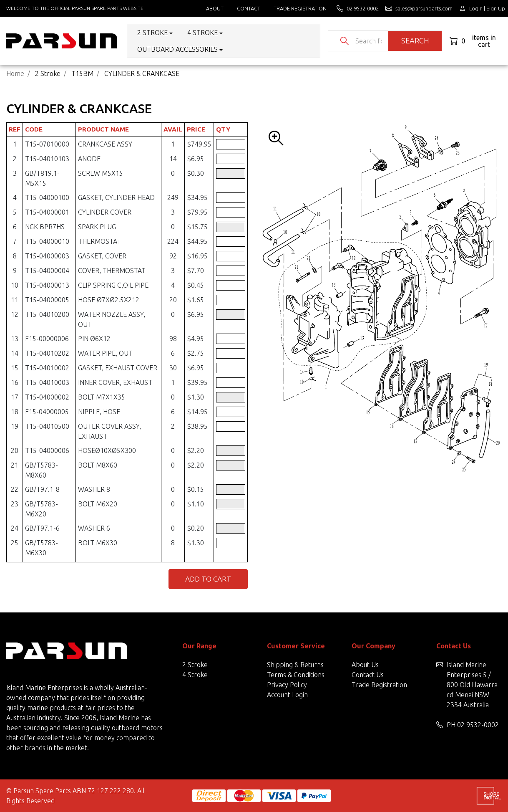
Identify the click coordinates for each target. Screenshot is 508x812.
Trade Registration (300, 8)
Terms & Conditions (296, 675)
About (215, 8)
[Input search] (368, 41)
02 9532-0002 (478, 725)
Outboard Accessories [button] (177, 49)
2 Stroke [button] (152, 33)
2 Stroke (195, 665)
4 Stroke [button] (202, 33)
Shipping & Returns (295, 665)
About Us (365, 665)
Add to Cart (208, 579)
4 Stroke (195, 675)
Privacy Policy (287, 685)
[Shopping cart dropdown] (475, 41)
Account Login (287, 695)
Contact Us (368, 675)
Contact (249, 8)
